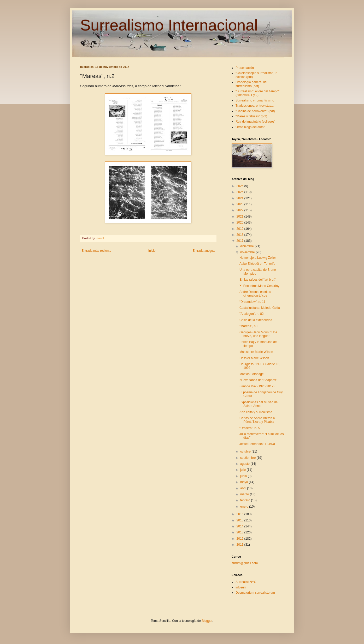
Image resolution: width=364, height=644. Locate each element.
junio (244, 476)
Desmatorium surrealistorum (255, 593)
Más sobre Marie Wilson (256, 352)
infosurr (241, 587)
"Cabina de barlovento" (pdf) (255, 111)
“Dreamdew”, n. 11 (252, 302)
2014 (240, 526)
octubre (246, 452)
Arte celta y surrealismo (256, 412)
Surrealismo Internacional (169, 25)
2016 (240, 514)
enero (245, 507)
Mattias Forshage (252, 374)
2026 (240, 186)
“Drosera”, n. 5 (249, 428)
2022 (240, 210)
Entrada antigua (204, 251)
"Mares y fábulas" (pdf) (251, 116)
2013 (240, 532)
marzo (245, 494)
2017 (240, 241)
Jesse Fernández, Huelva (257, 444)
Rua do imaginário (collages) (256, 122)
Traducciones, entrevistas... (255, 106)
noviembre (248, 252)
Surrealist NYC (246, 582)
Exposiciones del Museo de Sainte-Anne (259, 404)
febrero (246, 500)
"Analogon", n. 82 (252, 314)
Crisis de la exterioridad (256, 320)
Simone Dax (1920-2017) (257, 386)
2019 (240, 229)
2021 (240, 216)
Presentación (245, 68)
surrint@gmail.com (245, 563)
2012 (240, 539)
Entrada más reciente (96, 251)
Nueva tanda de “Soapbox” (258, 380)
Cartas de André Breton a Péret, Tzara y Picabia (257, 420)
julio (243, 470)
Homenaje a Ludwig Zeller (258, 258)
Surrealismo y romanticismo (255, 100)
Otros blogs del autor (250, 127)
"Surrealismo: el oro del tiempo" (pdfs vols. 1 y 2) (257, 93)
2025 (240, 192)
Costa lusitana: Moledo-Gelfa (260, 308)
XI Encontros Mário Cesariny (259, 286)
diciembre (247, 246)
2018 (240, 235)
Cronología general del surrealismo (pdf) (251, 84)
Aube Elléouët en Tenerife (257, 264)
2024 (240, 198)
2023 (240, 204)
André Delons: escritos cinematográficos (255, 294)
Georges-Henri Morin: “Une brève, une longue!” (258, 334)
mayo (245, 482)
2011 (240, 545)
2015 (240, 520)
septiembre (248, 458)
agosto (245, 464)
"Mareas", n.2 (249, 326)
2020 (240, 222)
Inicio (152, 251)
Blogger (207, 621)
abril (244, 488)
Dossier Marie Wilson (254, 358)
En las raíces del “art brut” (257, 280)
